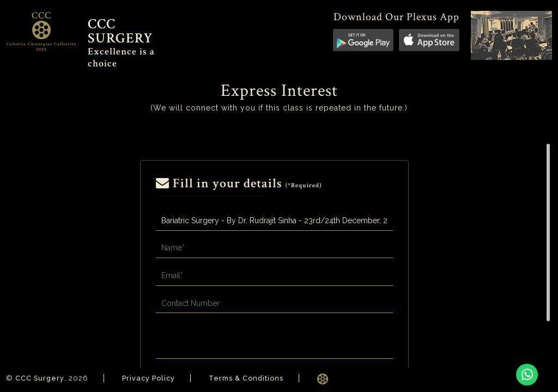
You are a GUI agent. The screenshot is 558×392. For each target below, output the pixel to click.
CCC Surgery (40, 378)
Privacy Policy (150, 378)
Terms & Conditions (249, 378)
